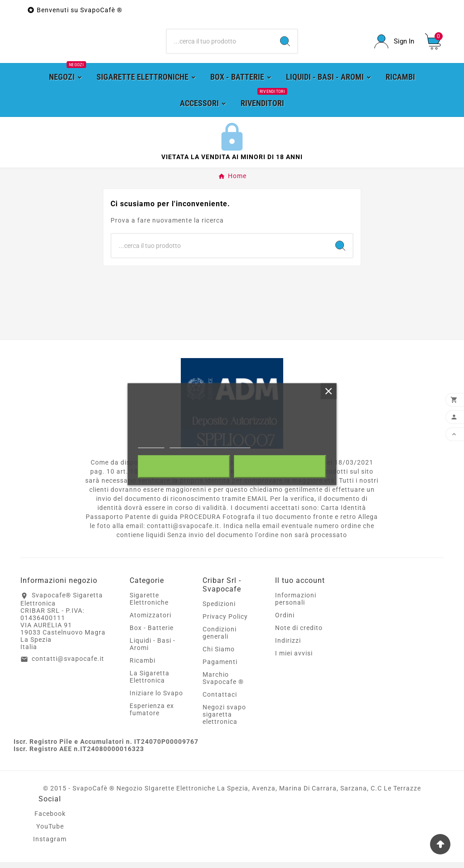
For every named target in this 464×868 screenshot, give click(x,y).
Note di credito (299, 634)
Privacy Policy (225, 622)
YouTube (50, 832)
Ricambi (143, 666)
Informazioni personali (296, 605)
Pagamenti (220, 668)
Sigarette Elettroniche (149, 605)
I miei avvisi (294, 659)
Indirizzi (288, 646)
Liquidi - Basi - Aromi (152, 650)
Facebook (50, 820)
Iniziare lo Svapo (156, 699)
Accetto (280, 466)
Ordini (285, 621)
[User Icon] (394, 44)
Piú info (151, 444)
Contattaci (220, 700)
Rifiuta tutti (184, 466)
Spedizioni (219, 610)
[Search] (285, 44)
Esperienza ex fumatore (152, 715)
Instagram (50, 845)
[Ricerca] (220, 44)
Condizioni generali (220, 639)
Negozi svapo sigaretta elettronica (224, 720)
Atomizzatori (150, 621)
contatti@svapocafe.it (68, 664)
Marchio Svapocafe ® (223, 684)
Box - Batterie (152, 634)
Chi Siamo (219, 655)
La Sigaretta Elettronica (150, 683)
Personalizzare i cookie (210, 444)
